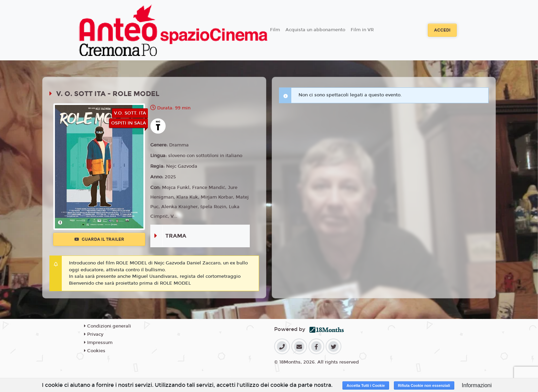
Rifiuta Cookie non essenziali (424, 385)
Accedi (442, 30)
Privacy (94, 334)
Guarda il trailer (99, 239)
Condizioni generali (108, 326)
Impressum (98, 343)
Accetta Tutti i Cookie (366, 385)
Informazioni (477, 385)
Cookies (95, 351)
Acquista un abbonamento (315, 30)
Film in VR (362, 30)
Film (275, 30)
